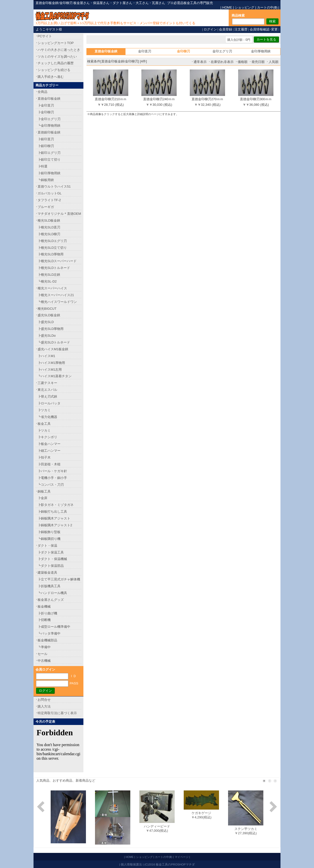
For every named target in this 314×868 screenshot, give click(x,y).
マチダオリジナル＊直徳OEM (59, 214)
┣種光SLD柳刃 (49, 234)
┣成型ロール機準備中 (54, 627)
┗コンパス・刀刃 (51, 485)
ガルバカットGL (50, 193)
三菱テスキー (47, 383)
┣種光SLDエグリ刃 (52, 241)
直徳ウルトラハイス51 (54, 186)
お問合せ (44, 700)
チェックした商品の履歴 (56, 63)
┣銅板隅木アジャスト (54, 518)
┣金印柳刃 (46, 112)
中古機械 (44, 661)
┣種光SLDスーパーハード (57, 261)
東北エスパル (47, 390)
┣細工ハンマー (49, 451)
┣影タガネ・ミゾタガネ (56, 505)
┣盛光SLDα (47, 336)
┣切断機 (44, 620)
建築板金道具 (47, 572)
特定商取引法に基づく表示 (57, 713)
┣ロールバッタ (49, 403)
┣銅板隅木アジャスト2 (55, 525)
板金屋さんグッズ (51, 600)
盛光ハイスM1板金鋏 (53, 349)
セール (42, 654)
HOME (227, 7)
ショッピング (244, 7)
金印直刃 (145, 51)
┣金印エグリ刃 (49, 119)
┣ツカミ (44, 410)
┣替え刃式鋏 (47, 396)
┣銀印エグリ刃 (49, 153)
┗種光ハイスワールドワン (57, 302)
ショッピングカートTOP (56, 43)
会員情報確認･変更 (264, 29)
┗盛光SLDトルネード (54, 342)
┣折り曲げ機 (47, 613)
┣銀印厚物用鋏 (49, 173)
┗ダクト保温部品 (51, 566)
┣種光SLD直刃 (49, 227)
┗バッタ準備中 (49, 633)
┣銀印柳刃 (46, 146)
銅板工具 (44, 491)
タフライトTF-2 (49, 200)
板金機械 (44, 606)
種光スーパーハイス (52, 288)
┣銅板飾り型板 (49, 532)
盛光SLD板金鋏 (49, 315)
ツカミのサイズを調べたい (57, 57)
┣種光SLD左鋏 (49, 275)
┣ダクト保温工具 (51, 552)
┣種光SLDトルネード (54, 268)
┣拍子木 (44, 457)
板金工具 (44, 424)
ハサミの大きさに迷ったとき (59, 50)
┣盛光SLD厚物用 (51, 329)
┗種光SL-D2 (47, 281)
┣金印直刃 (46, 105)
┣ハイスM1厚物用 (51, 363)
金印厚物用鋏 (261, 51)
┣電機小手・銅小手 (52, 478)
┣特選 (42, 166)
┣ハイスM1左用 (50, 370)
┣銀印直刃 (46, 139)
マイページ (182, 857)
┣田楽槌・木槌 (49, 464)
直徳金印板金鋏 (49, 99)
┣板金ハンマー (49, 444)
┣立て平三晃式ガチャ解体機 (59, 579)
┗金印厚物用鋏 (49, 126)
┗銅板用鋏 (46, 180)
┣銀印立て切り (49, 160)
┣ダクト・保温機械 (52, 559)
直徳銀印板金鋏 (49, 132)
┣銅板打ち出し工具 (52, 512)
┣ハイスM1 (46, 356)
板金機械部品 (47, 640)
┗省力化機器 (47, 417)
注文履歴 (241, 29)
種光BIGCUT (47, 309)
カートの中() (267, 7)
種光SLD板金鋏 (49, 220)
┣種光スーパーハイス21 (56, 295)
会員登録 (226, 29)
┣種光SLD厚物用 (51, 254)
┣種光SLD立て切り (52, 248)
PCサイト (45, 36)
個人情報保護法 (131, 864)
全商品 (42, 92)
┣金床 (42, 498)
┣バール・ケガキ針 (52, 471)
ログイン (210, 29)
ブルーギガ (46, 207)
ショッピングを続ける (54, 70)
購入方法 (44, 706)
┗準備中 (44, 647)
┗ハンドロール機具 (52, 593)
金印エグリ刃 (222, 51)
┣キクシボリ (47, 437)
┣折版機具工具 (49, 586)
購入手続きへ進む (51, 77)
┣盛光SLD (46, 322)
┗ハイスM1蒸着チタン (55, 376)
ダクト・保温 (47, 546)
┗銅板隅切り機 (49, 539)
